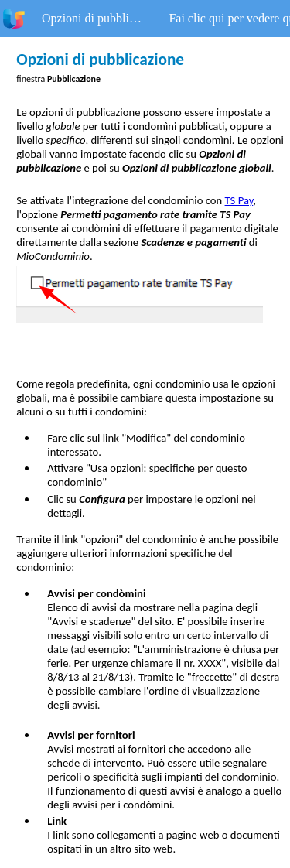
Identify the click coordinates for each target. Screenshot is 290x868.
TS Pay (239, 200)
